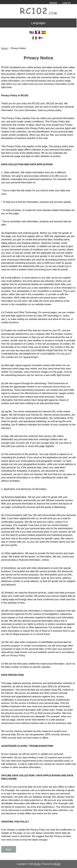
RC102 (37, 864)
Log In (66, 3)
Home (53, 3)
